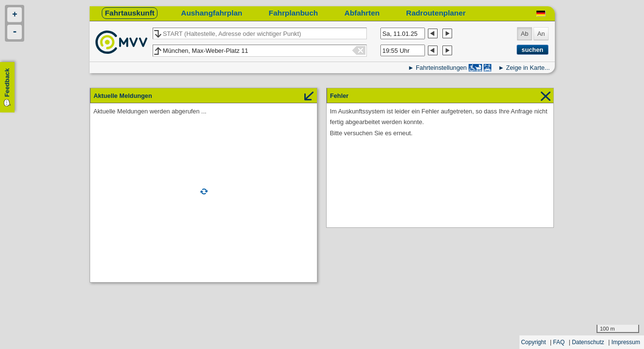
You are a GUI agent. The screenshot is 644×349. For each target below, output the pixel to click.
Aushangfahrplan (212, 13)
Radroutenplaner (436, 13)
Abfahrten (362, 13)
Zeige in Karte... (528, 68)
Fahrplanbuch (294, 13)
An (541, 34)
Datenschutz (588, 342)
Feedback (7, 83)
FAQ (559, 342)
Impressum (626, 342)
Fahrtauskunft (129, 13)
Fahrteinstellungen (441, 68)
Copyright (533, 342)
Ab (525, 34)
